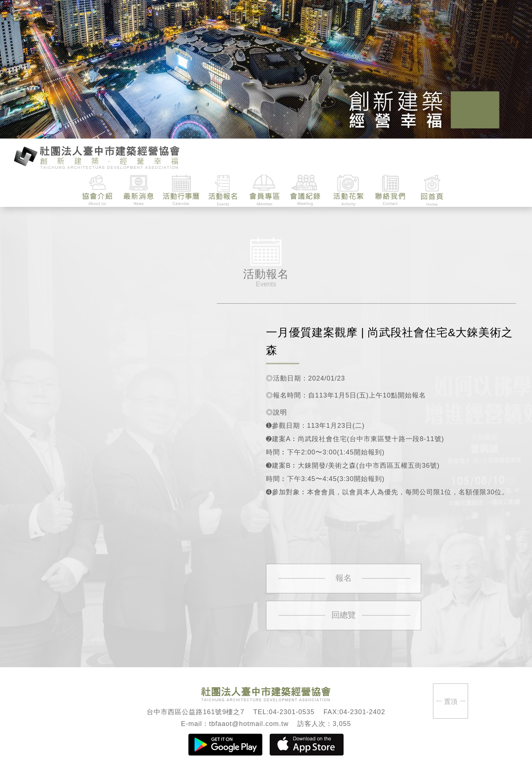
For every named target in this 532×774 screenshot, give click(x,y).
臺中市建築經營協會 (97, 157)
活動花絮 (348, 190)
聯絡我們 (390, 190)
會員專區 (265, 190)
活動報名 (223, 190)
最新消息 (139, 190)
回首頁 (432, 190)
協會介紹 (98, 190)
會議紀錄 (306, 190)
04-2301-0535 (291, 712)
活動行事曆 (181, 190)
